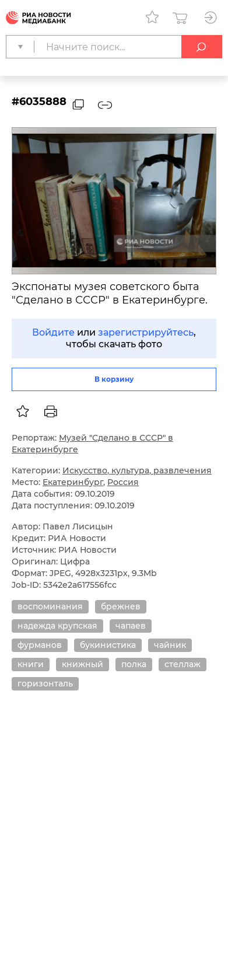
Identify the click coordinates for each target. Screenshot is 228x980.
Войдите (53, 332)
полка (134, 664)
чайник (170, 645)
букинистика (108, 645)
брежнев (121, 606)
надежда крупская (57, 626)
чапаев (131, 626)
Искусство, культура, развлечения (137, 470)
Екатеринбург (73, 482)
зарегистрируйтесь (146, 332)
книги (31, 664)
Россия (123, 482)
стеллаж (183, 664)
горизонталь (45, 683)
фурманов (40, 645)
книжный (83, 664)
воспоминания (50, 606)
